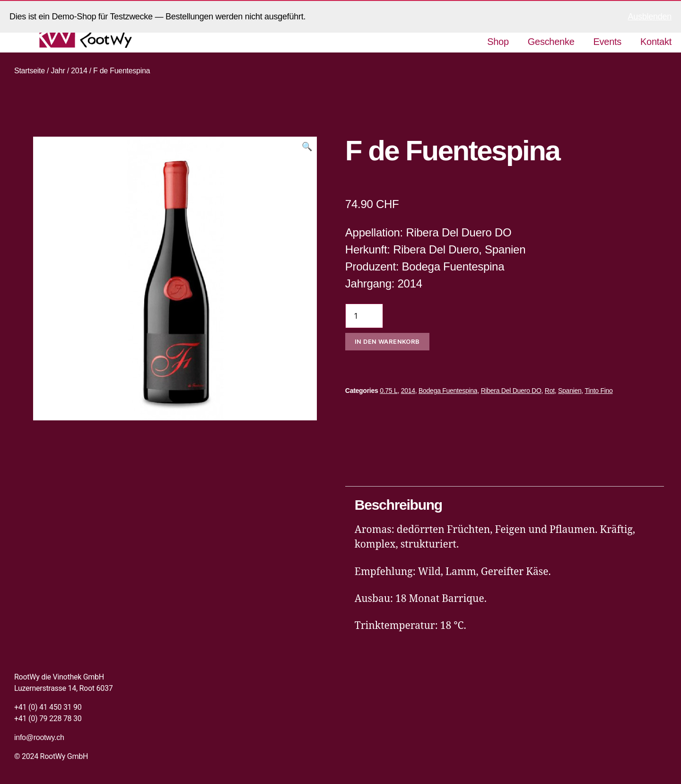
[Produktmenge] (364, 316)
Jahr (58, 71)
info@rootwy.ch (39, 737)
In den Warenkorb (387, 341)
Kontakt (656, 42)
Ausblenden (650, 17)
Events (608, 42)
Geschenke (551, 42)
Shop (498, 42)
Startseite (30, 71)
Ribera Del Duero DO (511, 391)
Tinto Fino (599, 391)
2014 (79, 71)
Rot (550, 391)
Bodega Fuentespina (448, 391)
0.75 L (389, 391)
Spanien (570, 391)
